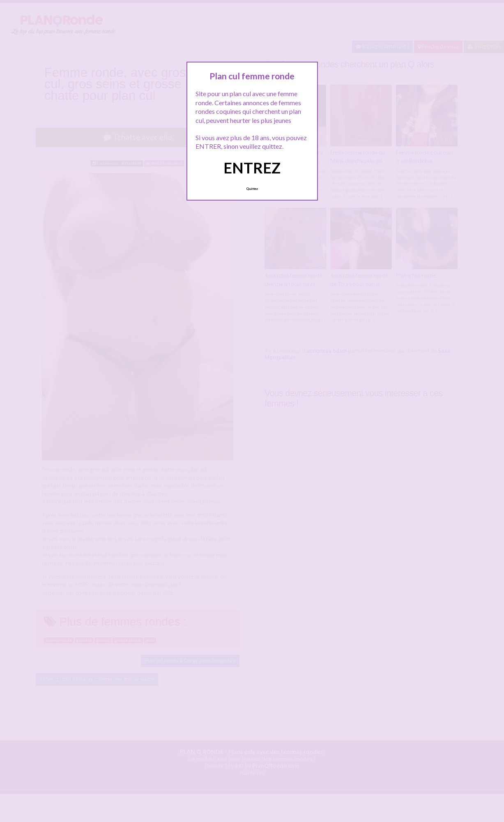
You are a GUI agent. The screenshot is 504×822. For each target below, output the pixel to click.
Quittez (252, 189)
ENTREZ (252, 168)
